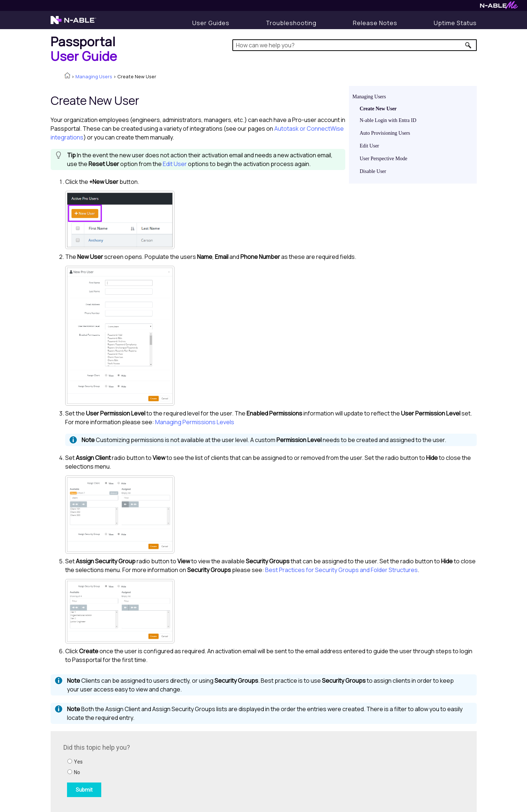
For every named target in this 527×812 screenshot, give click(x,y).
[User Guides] (211, 23)
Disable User (373, 171)
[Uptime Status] (455, 23)
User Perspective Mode (384, 159)
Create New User (378, 109)
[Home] (84, 49)
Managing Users (94, 76)
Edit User (369, 146)
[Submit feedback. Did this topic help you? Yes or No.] (162, 770)
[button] (469, 45)
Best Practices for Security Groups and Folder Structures (341, 570)
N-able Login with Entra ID (388, 120)
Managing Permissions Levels (195, 422)
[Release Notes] (375, 23)
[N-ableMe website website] (499, 7)
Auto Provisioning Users (385, 133)
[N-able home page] (73, 23)
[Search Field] (355, 45)
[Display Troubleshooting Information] (291, 23)
